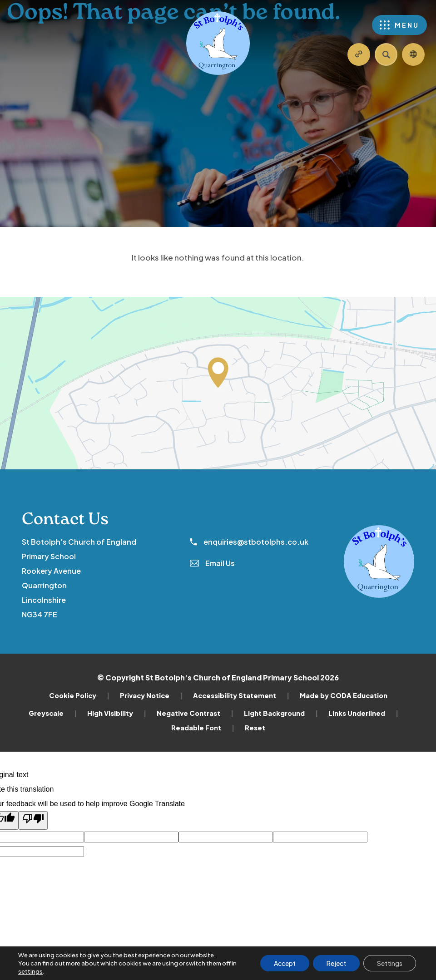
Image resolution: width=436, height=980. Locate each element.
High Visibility (117, 713)
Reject (336, 963)
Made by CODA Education (344, 695)
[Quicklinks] (359, 54)
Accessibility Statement (241, 695)
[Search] (386, 54)
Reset (255, 728)
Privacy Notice (151, 695)
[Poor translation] (33, 820)
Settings (390, 963)
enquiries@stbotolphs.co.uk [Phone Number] (249, 542)
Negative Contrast (195, 713)
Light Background (281, 713)
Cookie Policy (79, 695)
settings (30, 971)
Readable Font (203, 728)
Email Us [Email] (212, 563)
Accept (285, 963)
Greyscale (53, 713)
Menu (407, 25)
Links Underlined (363, 713)
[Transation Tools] (413, 54)
